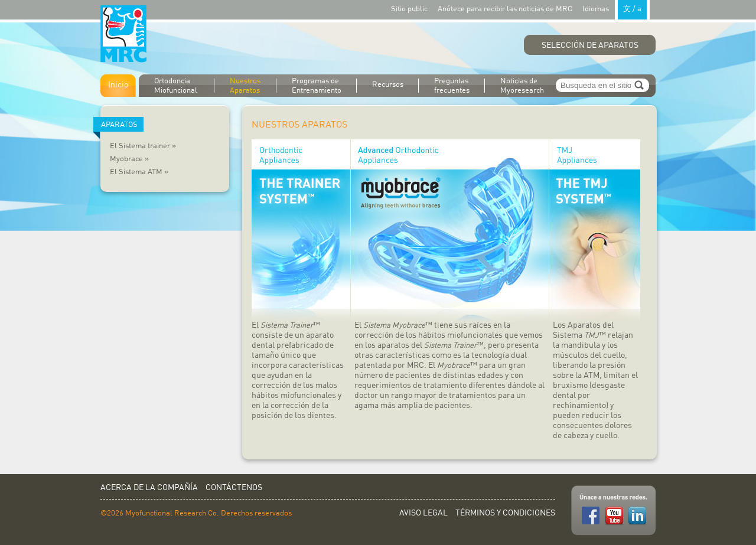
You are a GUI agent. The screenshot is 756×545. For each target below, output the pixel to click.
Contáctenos (234, 488)
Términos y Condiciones (505, 513)
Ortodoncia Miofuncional (176, 86)
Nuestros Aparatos (245, 86)
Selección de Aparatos (590, 45)
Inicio (118, 85)
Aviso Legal (423, 513)
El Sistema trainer (143, 146)
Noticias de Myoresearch (522, 86)
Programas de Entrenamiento (317, 86)
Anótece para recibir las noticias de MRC (505, 9)
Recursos (388, 85)
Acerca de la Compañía (149, 488)
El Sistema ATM (139, 172)
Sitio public (409, 9)
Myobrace (129, 159)
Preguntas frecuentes (452, 86)
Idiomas (616, 9)
